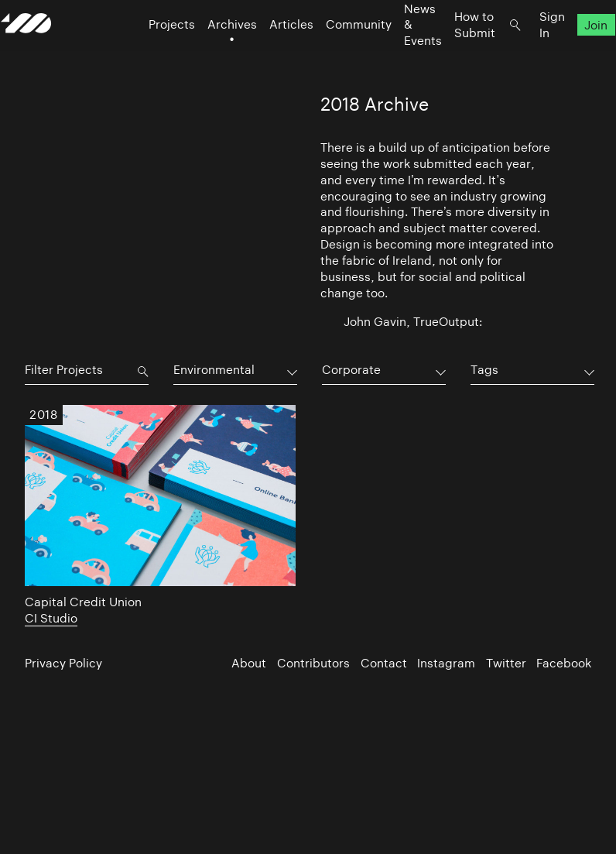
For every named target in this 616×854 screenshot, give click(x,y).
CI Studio (51, 618)
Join (573, 55)
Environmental (214, 370)
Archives (208, 55)
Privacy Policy (63, 663)
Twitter (506, 663)
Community (335, 55)
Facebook (564, 663)
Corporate (351, 370)
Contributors (313, 663)
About (249, 663)
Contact (384, 663)
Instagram (446, 663)
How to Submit (451, 54)
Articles (267, 55)
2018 (43, 415)
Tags (484, 370)
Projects (148, 55)
